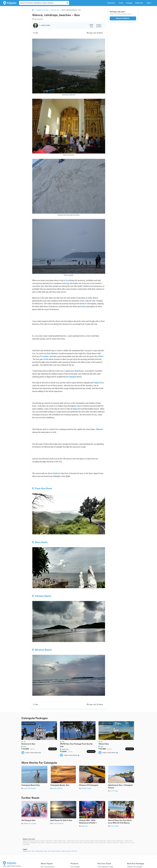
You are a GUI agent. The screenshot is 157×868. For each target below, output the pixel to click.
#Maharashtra (39, 851)
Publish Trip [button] (140, 3)
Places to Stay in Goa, (101, 843)
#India (46, 851)
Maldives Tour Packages (135, 867)
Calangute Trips (55, 10)
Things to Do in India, (51, 843)
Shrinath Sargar (86, 788)
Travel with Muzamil (30, 788)
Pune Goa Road (42, 488)
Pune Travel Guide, (84, 841)
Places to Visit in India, (77, 843)
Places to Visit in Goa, (113, 843)
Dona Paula (40, 542)
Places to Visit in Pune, (47, 841)
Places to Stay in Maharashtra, (115, 841)
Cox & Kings (114, 791)
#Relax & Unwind (66, 851)
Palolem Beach (42, 596)
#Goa (50, 851)
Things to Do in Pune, (73, 841)
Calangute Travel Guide (42, 10)
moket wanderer (57, 788)
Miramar (100, 429)
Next (134, 775)
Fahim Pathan (114, 826)
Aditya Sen (85, 826)
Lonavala (45, 356)
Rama (75, 409)
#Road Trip (74, 851)
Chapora (97, 383)
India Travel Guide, (89, 843)
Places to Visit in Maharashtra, (98, 841)
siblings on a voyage (30, 823)
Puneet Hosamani (58, 823)
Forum (121, 3)
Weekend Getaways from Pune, (31, 841)
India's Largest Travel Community (12, 866)
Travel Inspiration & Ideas (105, 867)
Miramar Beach (42, 650)
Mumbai (54, 353)
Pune (101, 356)
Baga (76, 371)
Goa (67, 280)
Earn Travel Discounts (48, 867)
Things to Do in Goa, (125, 843)
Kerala (82, 304)
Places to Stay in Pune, (60, 841)
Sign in (149, 3)
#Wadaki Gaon (27, 851)
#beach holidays (56, 851)
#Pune (33, 851)
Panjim (55, 473)
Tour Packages (75, 867)
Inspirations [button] (112, 3)
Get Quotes (53, 749)
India (90, 298)
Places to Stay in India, (64, 843)
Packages (129, 3)
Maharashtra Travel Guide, (38, 843)
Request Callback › (123, 18)
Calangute (72, 377)
